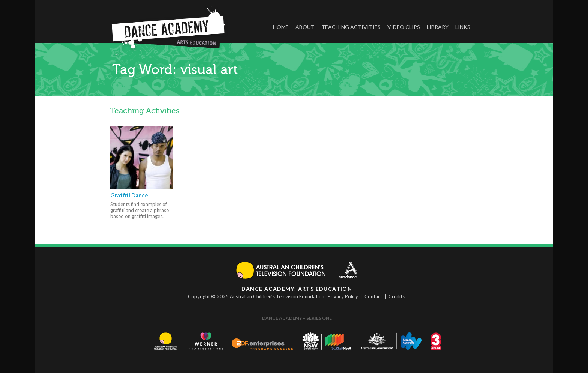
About (305, 27)
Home (281, 27)
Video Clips (404, 27)
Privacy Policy (343, 296)
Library (438, 27)
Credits (397, 296)
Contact (373, 296)
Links (463, 27)
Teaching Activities (351, 27)
